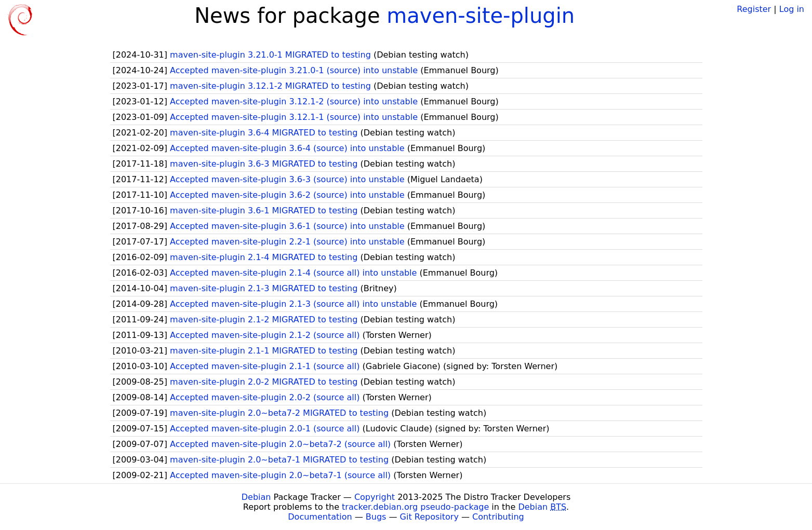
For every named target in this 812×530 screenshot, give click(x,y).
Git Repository (429, 517)
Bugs (376, 517)
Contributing (498, 517)
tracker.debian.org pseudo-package (415, 507)
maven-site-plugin (481, 16)
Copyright (375, 497)
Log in (792, 9)
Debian (256, 497)
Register (754, 9)
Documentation (320, 517)
